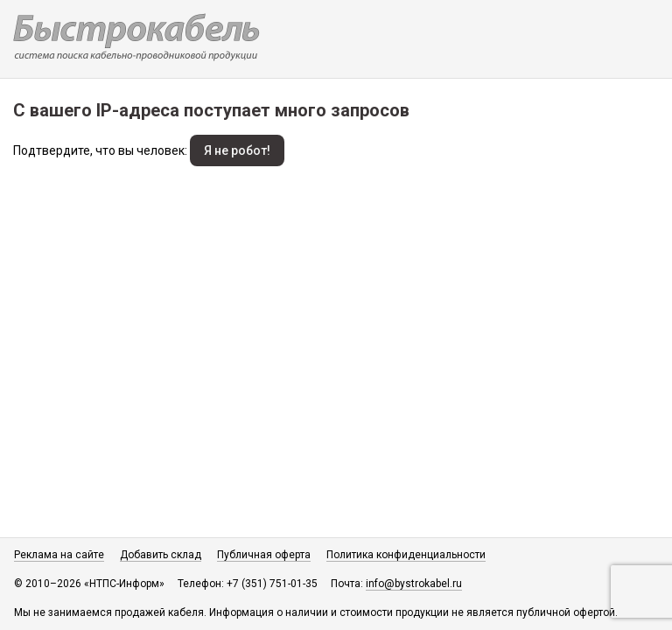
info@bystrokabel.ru (414, 584)
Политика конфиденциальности (406, 555)
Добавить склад (161, 555)
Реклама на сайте (59, 555)
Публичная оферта (264, 555)
